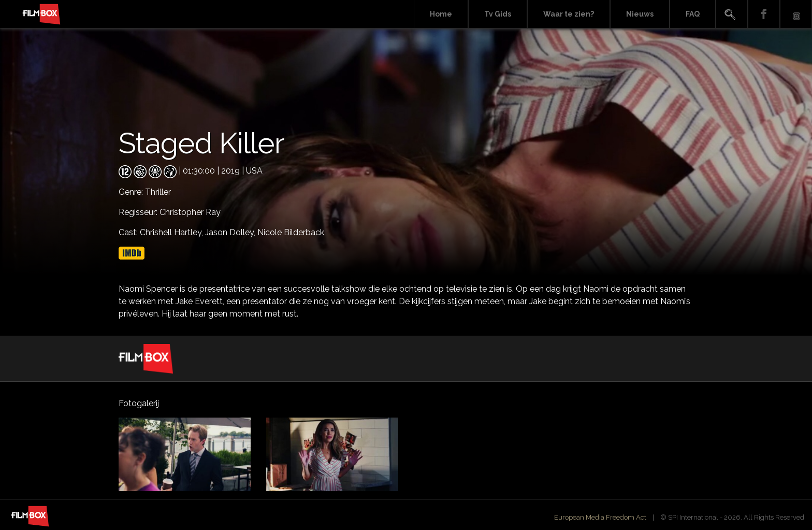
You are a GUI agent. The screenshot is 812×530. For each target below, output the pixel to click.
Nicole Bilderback (291, 232)
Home (441, 14)
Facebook (764, 14)
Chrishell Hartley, (172, 232)
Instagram (796, 14)
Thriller (158, 192)
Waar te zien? (569, 14)
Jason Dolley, (231, 232)
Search (732, 14)
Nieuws (640, 14)
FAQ (693, 14)
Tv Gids (498, 14)
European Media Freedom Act (600, 517)
